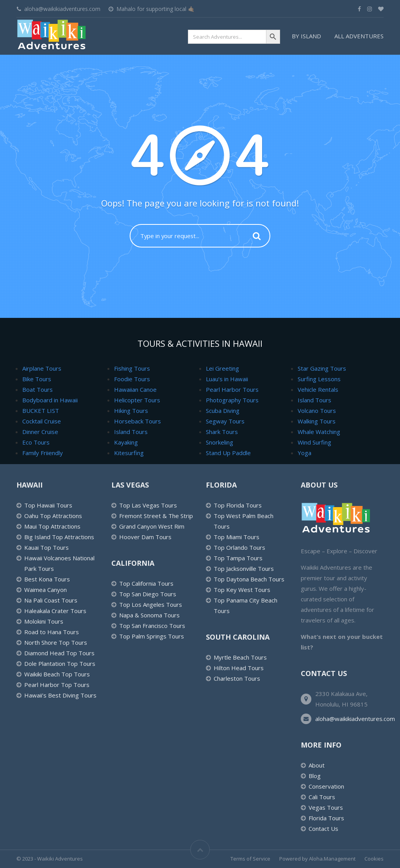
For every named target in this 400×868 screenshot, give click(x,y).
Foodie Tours (132, 379)
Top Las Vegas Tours (148, 505)
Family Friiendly (43, 453)
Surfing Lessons (319, 379)
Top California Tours (146, 583)
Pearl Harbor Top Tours (57, 685)
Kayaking (126, 442)
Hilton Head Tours (239, 668)
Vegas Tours (326, 807)
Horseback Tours (137, 421)
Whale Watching (319, 432)
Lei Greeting (222, 368)
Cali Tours (322, 797)
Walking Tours (317, 421)
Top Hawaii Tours (48, 505)
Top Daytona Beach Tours (249, 579)
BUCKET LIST (41, 411)
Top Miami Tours (237, 537)
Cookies (374, 859)
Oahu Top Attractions (53, 516)
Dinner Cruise (40, 432)
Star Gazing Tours (322, 368)
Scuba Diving (223, 411)
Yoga (304, 453)
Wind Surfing (314, 442)
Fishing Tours (132, 368)
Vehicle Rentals (318, 389)
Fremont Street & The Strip (156, 516)
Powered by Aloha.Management (317, 859)
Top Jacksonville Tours (244, 569)
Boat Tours (37, 389)
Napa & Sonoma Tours (149, 615)
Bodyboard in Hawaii (50, 400)
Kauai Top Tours (46, 547)
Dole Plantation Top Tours (60, 664)
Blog (315, 776)
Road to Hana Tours (52, 632)
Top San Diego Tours (148, 594)
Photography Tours (232, 400)
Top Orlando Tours (239, 547)
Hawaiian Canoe (135, 389)
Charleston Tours (237, 678)
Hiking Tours (131, 411)
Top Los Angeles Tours (151, 604)
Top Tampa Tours (238, 558)
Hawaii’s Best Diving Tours (60, 695)
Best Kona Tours (47, 579)
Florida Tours (326, 818)
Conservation (326, 786)
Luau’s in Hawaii (227, 379)
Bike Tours (37, 379)
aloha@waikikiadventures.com (355, 719)
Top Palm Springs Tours (152, 636)
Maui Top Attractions (52, 526)
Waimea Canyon (46, 590)
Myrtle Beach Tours (240, 657)
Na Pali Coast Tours (51, 600)
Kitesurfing (129, 453)
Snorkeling (220, 442)
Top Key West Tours (242, 590)
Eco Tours (36, 442)
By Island (306, 36)
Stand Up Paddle (228, 453)
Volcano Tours (317, 411)
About (317, 765)
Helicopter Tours (137, 400)
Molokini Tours (44, 621)
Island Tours (131, 432)
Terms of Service (250, 859)
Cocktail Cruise (42, 421)
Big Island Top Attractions (59, 537)
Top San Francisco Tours (152, 626)
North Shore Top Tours (56, 642)
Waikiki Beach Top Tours (57, 674)
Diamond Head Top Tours (59, 653)
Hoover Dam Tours (145, 537)
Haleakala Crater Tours (55, 611)
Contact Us (323, 829)
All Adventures (359, 36)
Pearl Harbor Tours (232, 389)
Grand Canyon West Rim (152, 526)
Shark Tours (222, 432)
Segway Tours (225, 421)
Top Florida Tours (238, 505)
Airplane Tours (42, 368)
